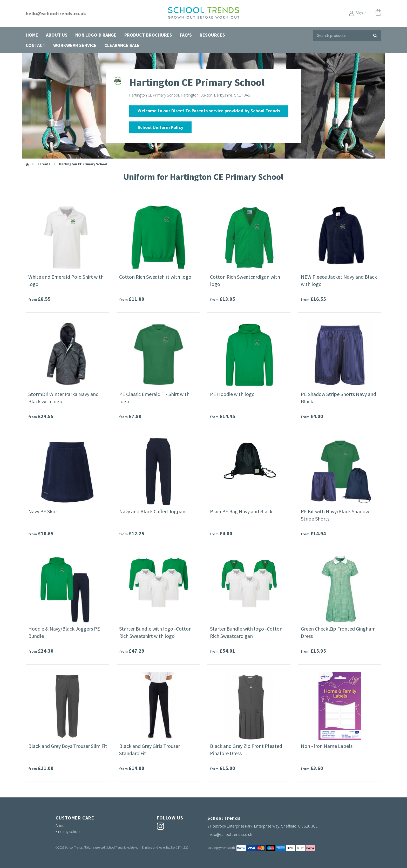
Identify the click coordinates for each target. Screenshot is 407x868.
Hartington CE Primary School (83, 164)
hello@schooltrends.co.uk (56, 13)
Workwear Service (75, 45)
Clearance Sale (122, 45)
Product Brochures (148, 35)
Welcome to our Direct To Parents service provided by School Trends (209, 111)
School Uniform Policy (160, 127)
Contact (36, 45)
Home (32, 35)
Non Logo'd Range (96, 35)
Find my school (68, 831)
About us (57, 35)
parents (44, 164)
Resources (212, 35)
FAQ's (186, 35)
